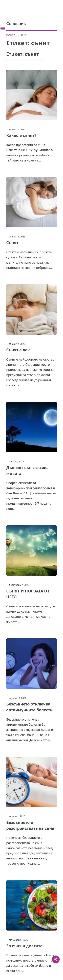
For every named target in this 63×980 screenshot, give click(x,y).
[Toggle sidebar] (3, 29)
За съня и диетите (24, 946)
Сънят (12, 243)
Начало (10, 35)
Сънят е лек (18, 350)
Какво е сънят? (21, 135)
